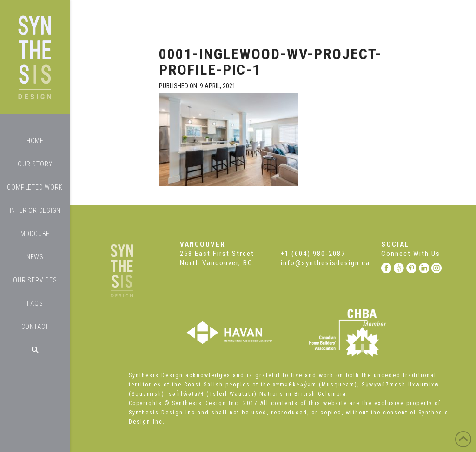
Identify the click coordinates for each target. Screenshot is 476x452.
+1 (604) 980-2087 (313, 254)
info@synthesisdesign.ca (325, 263)
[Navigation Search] (35, 350)
